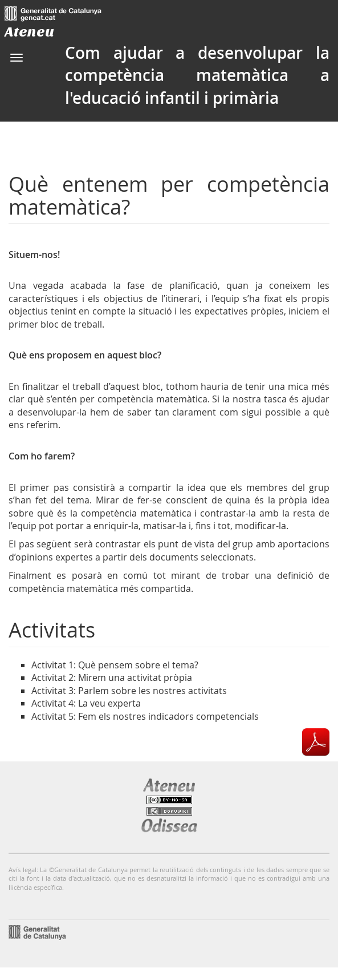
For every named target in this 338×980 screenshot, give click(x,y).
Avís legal (23, 870)
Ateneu (29, 32)
